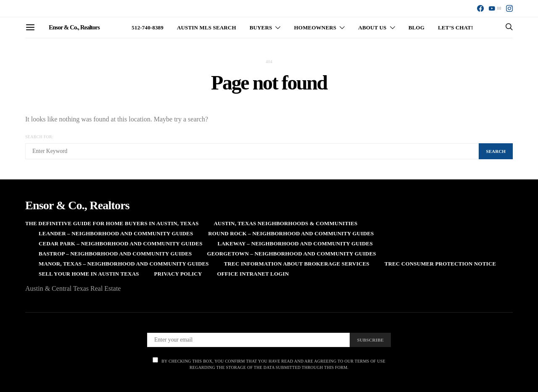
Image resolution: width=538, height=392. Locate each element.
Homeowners (315, 28)
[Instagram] (509, 8)
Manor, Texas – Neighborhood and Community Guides (124, 264)
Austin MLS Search (207, 28)
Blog (417, 28)
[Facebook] (480, 8)
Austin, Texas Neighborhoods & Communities (286, 223)
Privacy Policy (178, 274)
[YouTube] (495, 8)
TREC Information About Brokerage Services (297, 264)
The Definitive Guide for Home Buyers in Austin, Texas (112, 223)
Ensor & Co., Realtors (74, 27)
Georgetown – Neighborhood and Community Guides (291, 254)
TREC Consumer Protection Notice (440, 264)
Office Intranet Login (253, 274)
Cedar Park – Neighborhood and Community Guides (121, 243)
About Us (372, 28)
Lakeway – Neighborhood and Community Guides (295, 243)
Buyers (261, 28)
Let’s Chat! (456, 28)
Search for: (39, 137)
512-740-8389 (148, 28)
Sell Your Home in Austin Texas (89, 274)
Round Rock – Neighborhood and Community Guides (291, 233)
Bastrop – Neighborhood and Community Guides (115, 254)
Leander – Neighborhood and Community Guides (116, 233)
